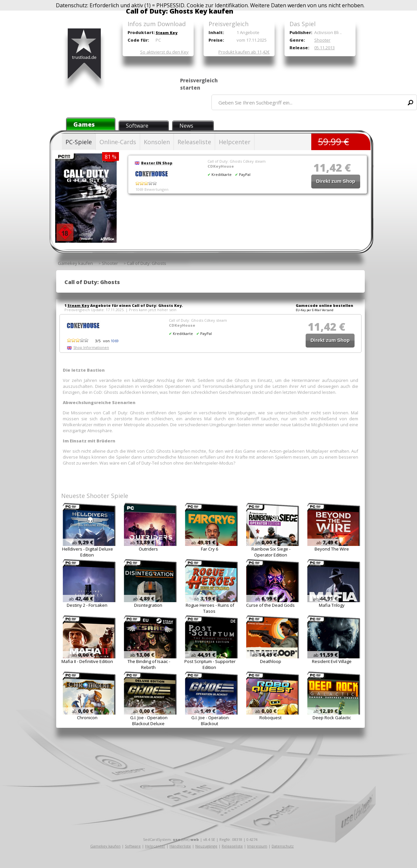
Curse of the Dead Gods (270, 605)
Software (137, 126)
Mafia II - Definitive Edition (87, 661)
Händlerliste (180, 846)
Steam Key (167, 33)
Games (84, 124)
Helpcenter (235, 142)
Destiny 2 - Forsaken (87, 605)
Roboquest (270, 718)
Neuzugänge (206, 846)
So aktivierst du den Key (164, 52)
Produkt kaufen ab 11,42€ (244, 52)
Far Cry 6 (209, 549)
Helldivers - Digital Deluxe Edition (88, 552)
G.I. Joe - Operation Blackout (210, 721)
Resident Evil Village (332, 661)
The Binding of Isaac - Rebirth (149, 664)
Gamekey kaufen (105, 846)
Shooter (322, 40)
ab (82, 543)
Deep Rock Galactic (332, 718)
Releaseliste (194, 142)
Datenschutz (283, 846)
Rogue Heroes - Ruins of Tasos (210, 608)
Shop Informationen (91, 347)
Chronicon (87, 718)
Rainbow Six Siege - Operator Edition (271, 552)
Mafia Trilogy (332, 605)
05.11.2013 (324, 48)
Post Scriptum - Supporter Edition (210, 664)
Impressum (257, 846)
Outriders (148, 549)
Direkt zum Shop (336, 181)
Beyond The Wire (332, 549)
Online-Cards (118, 142)
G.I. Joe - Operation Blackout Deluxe (149, 721)
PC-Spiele (79, 142)
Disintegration (148, 605)
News (186, 126)
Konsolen (157, 142)
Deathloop (271, 661)
